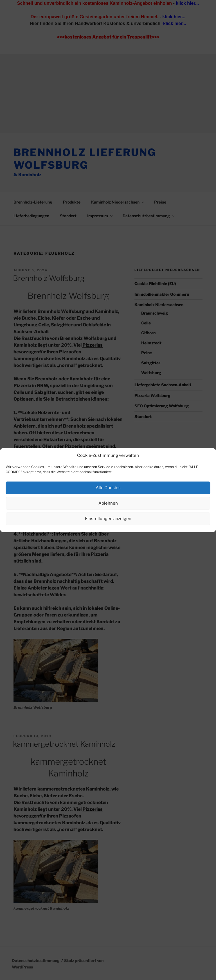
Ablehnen (108, 503)
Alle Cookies (108, 488)
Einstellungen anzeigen (108, 519)
